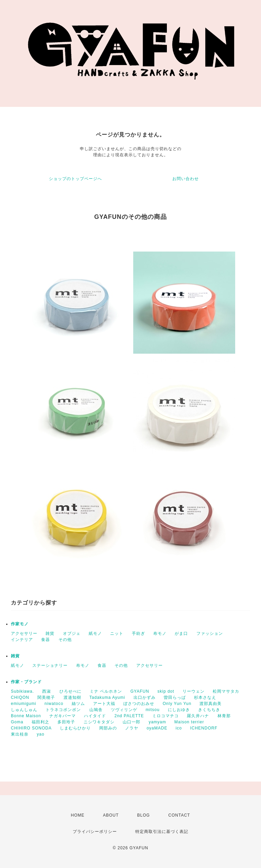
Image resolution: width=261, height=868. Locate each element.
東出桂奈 (20, 734)
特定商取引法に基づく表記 (162, 832)
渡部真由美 (211, 704)
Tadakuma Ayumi (107, 697)
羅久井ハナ (198, 716)
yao (40, 734)
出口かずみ (145, 697)
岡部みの (108, 728)
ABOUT (111, 815)
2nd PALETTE (129, 716)
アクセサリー (24, 633)
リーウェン (194, 691)
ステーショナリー (50, 665)
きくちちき (209, 710)
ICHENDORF (204, 728)
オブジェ (72, 633)
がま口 (181, 633)
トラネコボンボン (63, 710)
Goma (17, 722)
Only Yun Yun (177, 704)
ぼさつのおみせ (139, 704)
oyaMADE (157, 728)
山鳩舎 (96, 710)
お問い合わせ (186, 179)
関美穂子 (46, 697)
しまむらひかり (75, 728)
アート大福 (104, 704)
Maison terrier (189, 722)
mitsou (152, 710)
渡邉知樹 (72, 697)
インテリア (22, 640)
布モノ (160, 633)
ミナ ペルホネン (106, 691)
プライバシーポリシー (95, 832)
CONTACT (179, 815)
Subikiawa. (22, 691)
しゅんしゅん (24, 710)
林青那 (224, 716)
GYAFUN (140, 691)
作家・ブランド (26, 682)
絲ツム (78, 704)
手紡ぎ (138, 633)
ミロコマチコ (166, 716)
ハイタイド (95, 716)
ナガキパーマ (63, 716)
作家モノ (20, 624)
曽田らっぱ (175, 697)
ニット (117, 633)
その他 (65, 640)
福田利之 (40, 722)
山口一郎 (132, 722)
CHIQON (20, 697)
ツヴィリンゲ (124, 710)
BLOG (144, 815)
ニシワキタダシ (99, 722)
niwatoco (54, 704)
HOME (78, 815)
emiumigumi (24, 704)
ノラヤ (132, 728)
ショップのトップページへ (75, 179)
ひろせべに (71, 691)
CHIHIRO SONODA (31, 728)
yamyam (157, 722)
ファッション (210, 633)
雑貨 (50, 633)
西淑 (47, 691)
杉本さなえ (205, 697)
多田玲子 (66, 722)
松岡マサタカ (226, 691)
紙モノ (95, 633)
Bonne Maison (26, 716)
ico (179, 728)
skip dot (166, 691)
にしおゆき (179, 710)
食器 (46, 640)
